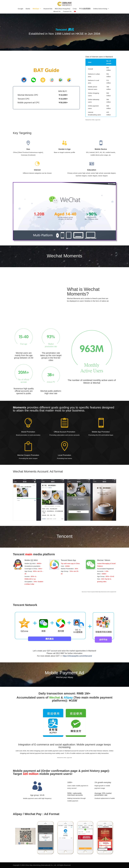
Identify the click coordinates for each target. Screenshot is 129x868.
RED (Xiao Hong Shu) (63, 9)
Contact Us (67, 12)
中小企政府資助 (85, 9)
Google (20, 9)
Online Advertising (100, 9)
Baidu (28, 9)
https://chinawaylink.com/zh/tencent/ (77, 656)
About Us (57, 12)
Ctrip (75, 9)
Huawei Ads (48, 9)
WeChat (36, 9)
